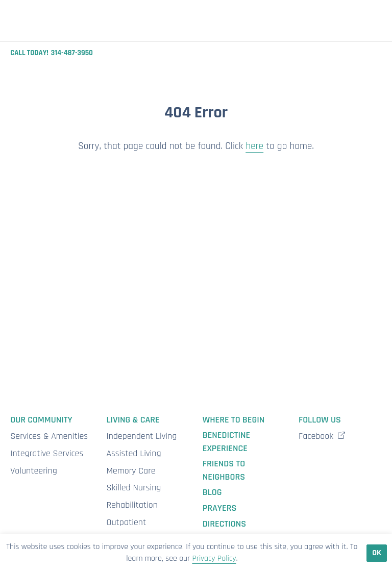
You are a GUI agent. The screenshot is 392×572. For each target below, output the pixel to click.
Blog (212, 492)
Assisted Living (134, 453)
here (254, 146)
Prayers (220, 508)
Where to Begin (234, 420)
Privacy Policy (214, 558)
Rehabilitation (132, 505)
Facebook (322, 436)
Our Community (41, 420)
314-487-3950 (72, 53)
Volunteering (34, 471)
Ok (377, 553)
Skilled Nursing (134, 488)
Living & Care (133, 420)
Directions (224, 524)
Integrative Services (47, 453)
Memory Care (131, 471)
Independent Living (142, 436)
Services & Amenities (49, 436)
